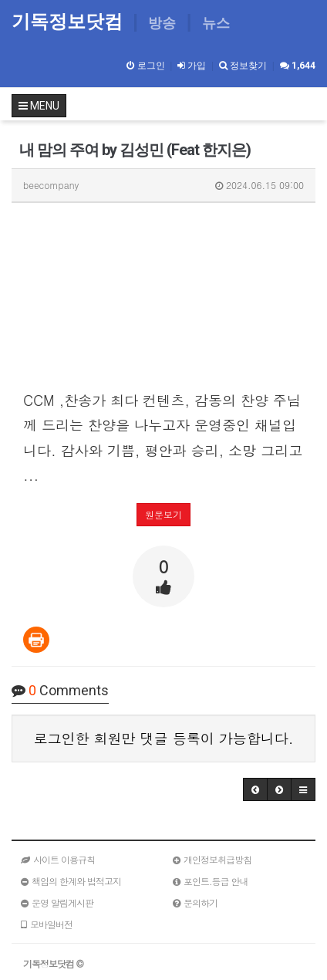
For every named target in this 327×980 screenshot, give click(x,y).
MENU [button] (39, 106)
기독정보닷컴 (70, 21)
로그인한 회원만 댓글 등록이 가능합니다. (164, 738)
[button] (255, 789)
